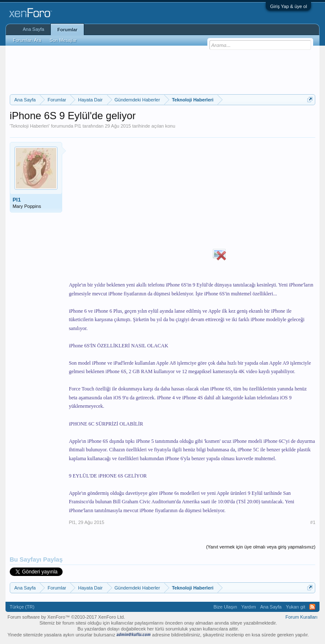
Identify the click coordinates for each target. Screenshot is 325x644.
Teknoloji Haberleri (30, 126)
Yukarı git (295, 607)
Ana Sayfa (34, 29)
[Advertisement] (164, 69)
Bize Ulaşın (225, 607)
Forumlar (67, 30)
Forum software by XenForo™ (66, 617)
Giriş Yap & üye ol (288, 6)
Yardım (249, 607)
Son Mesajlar (63, 40)
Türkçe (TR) (22, 607)
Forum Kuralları (302, 617)
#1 (313, 522)
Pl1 (78, 126)
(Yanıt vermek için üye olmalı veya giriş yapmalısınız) (261, 547)
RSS (312, 607)
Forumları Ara (27, 40)
